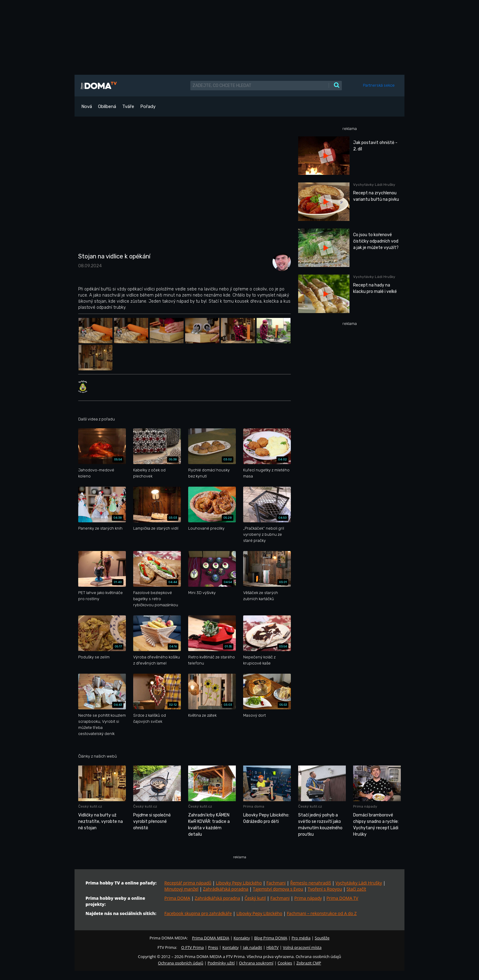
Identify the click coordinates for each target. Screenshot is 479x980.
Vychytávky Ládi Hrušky (359, 883)
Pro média (301, 938)
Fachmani (276, 883)
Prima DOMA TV (342, 898)
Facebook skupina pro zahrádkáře (198, 913)
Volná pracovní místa (302, 947)
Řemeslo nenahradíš (311, 883)
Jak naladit (252, 947)
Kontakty (242, 938)
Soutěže (322, 938)
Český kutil (255, 898)
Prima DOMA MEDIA (210, 938)
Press (213, 947)
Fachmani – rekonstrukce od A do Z (322, 913)
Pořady (148, 106)
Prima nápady (308, 898)
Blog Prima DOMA (271, 938)
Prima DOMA (177, 898)
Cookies (285, 963)
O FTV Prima (192, 947)
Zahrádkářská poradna (226, 889)
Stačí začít (357, 889)
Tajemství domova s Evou (278, 889)
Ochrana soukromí (256, 963)
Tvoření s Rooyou (325, 889)
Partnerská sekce (379, 85)
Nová (87, 106)
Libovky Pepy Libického (239, 883)
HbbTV (272, 947)
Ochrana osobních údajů (181, 963)
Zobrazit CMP (309, 963)
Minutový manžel (181, 889)
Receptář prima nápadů (188, 883)
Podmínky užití (221, 963)
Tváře (128, 106)
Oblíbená (107, 106)
